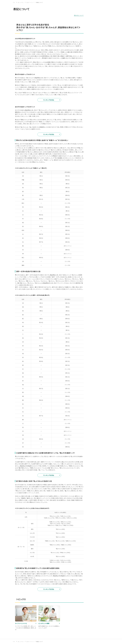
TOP (14, 2)
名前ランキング (30, 2)
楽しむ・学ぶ (21, 2)
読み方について (79, 15)
